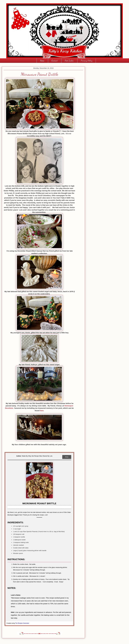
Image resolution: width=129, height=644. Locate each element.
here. (42, 411)
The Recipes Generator (22, 623)
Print (67, 457)
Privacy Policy (87, 61)
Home (42, 61)
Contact (55, 61)
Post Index (69, 61)
